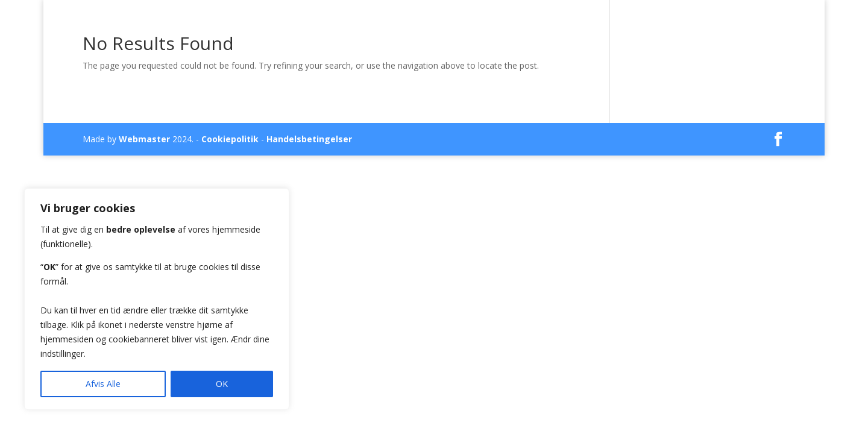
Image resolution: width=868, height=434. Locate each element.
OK (222, 384)
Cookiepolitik (230, 139)
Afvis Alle (103, 384)
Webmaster (144, 139)
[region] (157, 299)
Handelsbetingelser (309, 139)
